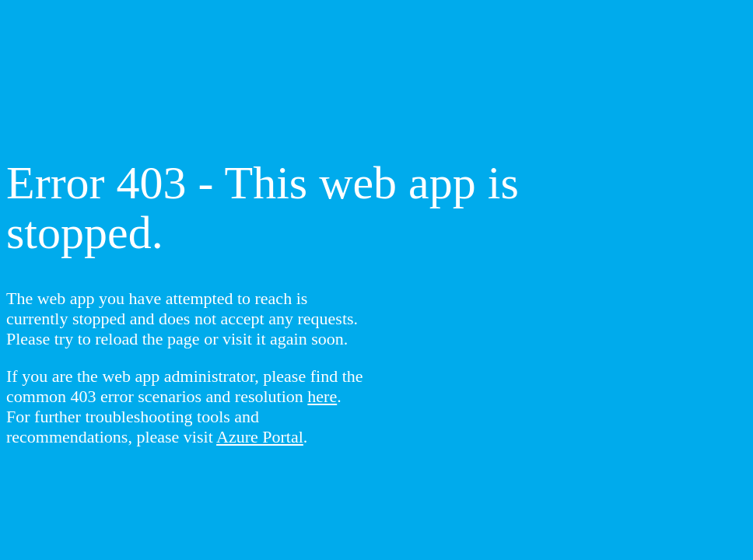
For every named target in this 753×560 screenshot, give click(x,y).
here (322, 396)
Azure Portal (260, 437)
